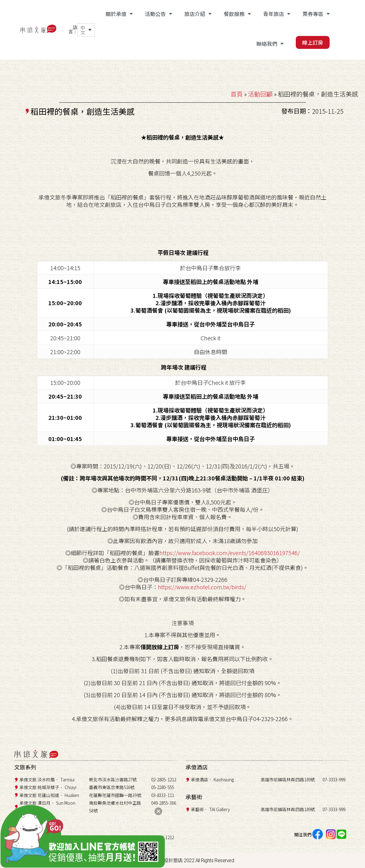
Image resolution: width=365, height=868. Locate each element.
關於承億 (119, 14)
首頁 (237, 94)
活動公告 (158, 14)
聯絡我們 (270, 44)
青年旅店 (277, 14)
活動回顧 (260, 94)
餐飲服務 (237, 14)
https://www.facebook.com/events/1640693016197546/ (230, 553)
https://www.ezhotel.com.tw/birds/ (202, 587)
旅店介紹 (198, 14)
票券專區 (316, 14)
